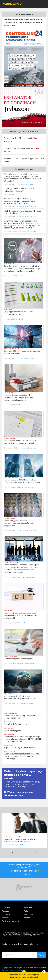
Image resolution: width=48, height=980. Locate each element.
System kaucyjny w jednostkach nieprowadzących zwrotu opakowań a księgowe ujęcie (19, 523)
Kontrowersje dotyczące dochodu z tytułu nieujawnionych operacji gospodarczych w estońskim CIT (21, 615)
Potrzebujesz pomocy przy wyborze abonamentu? (24, 866)
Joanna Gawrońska (10, 713)
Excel (21, 319)
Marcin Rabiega (9, 348)
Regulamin (28, 914)
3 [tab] (20, 853)
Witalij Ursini (19, 348)
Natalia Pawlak (9, 734)
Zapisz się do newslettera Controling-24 (20, 944)
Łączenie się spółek (12, 730)
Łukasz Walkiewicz (10, 438)
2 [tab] (16, 853)
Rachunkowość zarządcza (28, 405)
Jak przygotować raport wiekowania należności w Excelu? (20, 190)
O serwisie (6, 908)
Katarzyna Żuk (9, 610)
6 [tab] (32, 853)
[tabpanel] (24, 831)
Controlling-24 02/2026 (11, 703)
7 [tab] (36, 853)
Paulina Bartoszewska (12, 562)
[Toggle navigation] (41, 4)
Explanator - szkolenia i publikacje (13, 970)
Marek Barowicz (9, 694)
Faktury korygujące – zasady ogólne (19, 659)
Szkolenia (28, 908)
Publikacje (6, 914)
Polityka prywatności (10, 921)
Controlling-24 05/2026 (11, 358)
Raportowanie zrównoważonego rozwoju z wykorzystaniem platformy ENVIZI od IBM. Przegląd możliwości (23, 739)
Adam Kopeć (9, 309)
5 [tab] (28, 853)
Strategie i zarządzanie (26, 276)
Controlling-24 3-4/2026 (12, 623)
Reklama (5, 911)
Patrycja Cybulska (10, 392)
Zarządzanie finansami (26, 358)
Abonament (7, 918)
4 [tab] (24, 853)
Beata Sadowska (9, 722)
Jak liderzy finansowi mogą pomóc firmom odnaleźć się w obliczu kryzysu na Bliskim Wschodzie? (23, 22)
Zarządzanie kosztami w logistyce (19, 724)
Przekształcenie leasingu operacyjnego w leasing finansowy (22, 717)
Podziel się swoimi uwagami (24, 871)
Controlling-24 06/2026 (11, 276)
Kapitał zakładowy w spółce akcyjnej (20, 748)
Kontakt (24, 875)
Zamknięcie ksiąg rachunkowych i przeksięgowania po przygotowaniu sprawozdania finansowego (19, 397)
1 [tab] (13, 853)
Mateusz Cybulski (10, 751)
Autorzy (27, 911)
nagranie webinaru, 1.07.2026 (13, 845)
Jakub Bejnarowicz (10, 263)
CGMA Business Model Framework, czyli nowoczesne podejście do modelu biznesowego (22, 756)
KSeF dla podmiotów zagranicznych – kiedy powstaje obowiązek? (23, 212)
